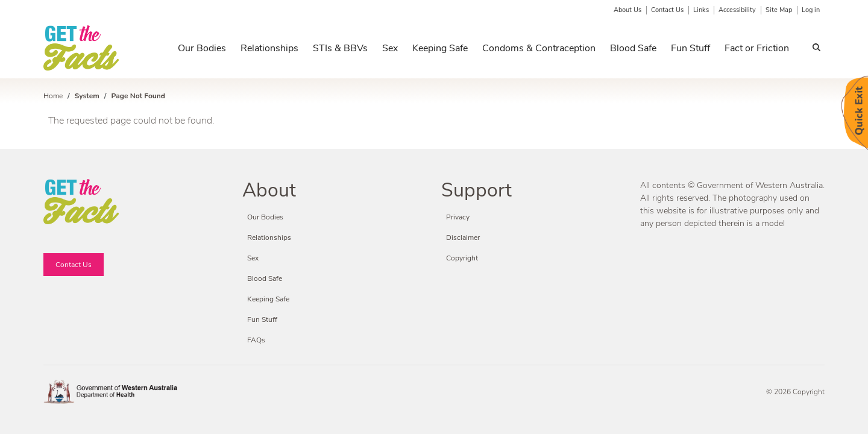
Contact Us (667, 10)
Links (701, 10)
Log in (811, 10)
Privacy (458, 217)
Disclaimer (463, 237)
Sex (390, 48)
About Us (627, 10)
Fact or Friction (757, 48)
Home (53, 96)
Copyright (462, 258)
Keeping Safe (440, 48)
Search (816, 49)
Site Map (779, 10)
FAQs (256, 340)
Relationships (269, 48)
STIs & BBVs (340, 48)
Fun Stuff (690, 48)
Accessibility (737, 10)
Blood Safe (633, 48)
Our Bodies (202, 48)
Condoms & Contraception (539, 48)
